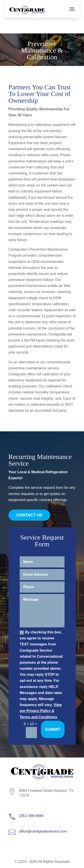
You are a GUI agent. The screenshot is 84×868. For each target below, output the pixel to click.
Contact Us (29, 515)
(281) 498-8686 (31, 816)
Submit (53, 729)
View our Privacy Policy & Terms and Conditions (41, 711)
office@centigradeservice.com (43, 831)
